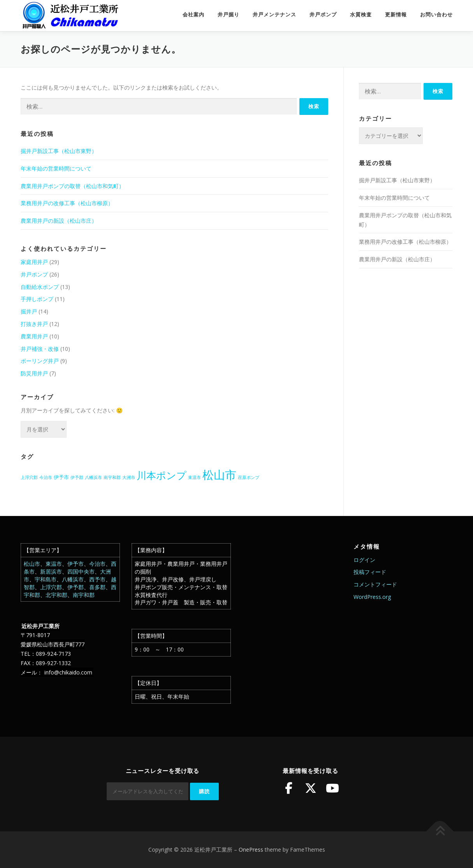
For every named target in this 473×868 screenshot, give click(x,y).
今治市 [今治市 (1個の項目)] (46, 477)
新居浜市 (51, 571)
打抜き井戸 (34, 324)
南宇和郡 (84, 595)
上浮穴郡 (51, 587)
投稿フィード (370, 572)
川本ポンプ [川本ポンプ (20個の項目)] (162, 475)
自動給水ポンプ (40, 287)
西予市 (97, 579)
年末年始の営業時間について (56, 168)
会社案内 (193, 15)
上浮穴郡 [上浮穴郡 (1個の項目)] (29, 477)
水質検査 (361, 15)
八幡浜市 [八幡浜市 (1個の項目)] (93, 477)
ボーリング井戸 (40, 361)
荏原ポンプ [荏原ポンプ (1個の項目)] (249, 477)
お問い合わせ (436, 15)
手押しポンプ (37, 299)
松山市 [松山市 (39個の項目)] (219, 475)
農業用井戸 (34, 336)
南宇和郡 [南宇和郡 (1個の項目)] (112, 477)
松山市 (32, 564)
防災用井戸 (34, 373)
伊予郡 (76, 587)
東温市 (54, 564)
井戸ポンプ (323, 15)
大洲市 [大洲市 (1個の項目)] (129, 477)
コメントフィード (375, 584)
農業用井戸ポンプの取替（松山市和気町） (72, 186)
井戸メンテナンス (274, 15)
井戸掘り (229, 15)
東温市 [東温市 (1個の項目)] (194, 477)
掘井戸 (29, 311)
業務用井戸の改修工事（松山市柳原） (67, 203)
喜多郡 (97, 587)
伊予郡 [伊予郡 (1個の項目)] (77, 477)
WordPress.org (372, 597)
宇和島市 (46, 579)
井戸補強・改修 (40, 349)
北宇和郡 (56, 595)
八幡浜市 (73, 579)
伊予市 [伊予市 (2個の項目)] (61, 477)
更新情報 (396, 15)
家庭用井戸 (34, 262)
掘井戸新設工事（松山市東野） (59, 151)
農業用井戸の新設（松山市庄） (59, 221)
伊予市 (76, 564)
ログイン (364, 560)
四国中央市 (81, 571)
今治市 (97, 564)
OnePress (251, 850)
